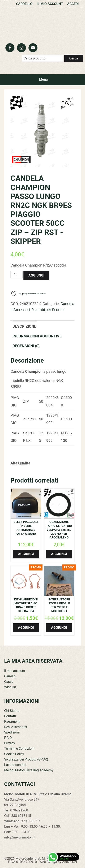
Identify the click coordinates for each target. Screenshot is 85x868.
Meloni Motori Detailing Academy (29, 770)
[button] (67, 103)
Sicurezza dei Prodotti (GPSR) (26, 759)
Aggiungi (36, 275)
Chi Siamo (12, 711)
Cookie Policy (14, 754)
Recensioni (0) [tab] (26, 346)
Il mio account (15, 671)
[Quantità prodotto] (17, 275)
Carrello (10, 676)
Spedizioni (12, 732)
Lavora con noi (15, 765)
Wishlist (10, 687)
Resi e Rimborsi (16, 727)
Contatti (10, 716)
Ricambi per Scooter (48, 310)
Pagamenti (12, 722)
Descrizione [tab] (24, 326)
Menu (43, 80)
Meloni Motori (42, 25)
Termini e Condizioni (19, 749)
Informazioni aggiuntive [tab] (37, 336)
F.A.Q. (8, 738)
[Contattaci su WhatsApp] (64, 857)
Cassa (9, 682)
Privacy (10, 743)
